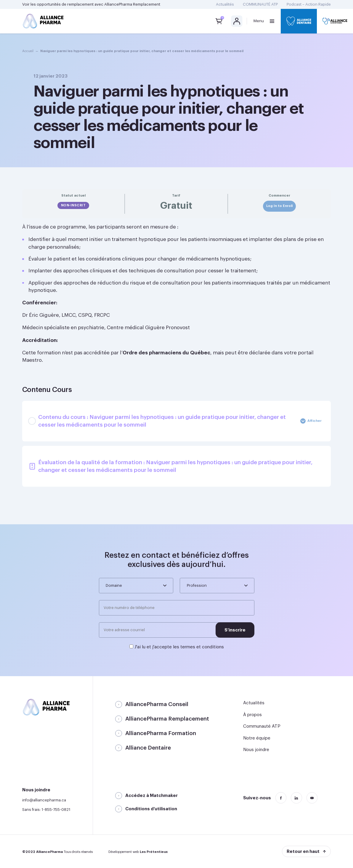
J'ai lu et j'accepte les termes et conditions (179, 647)
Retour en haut (303, 852)
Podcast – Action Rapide (309, 4)
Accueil (28, 51)
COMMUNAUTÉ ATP (260, 4)
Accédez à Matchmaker (151, 796)
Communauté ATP (262, 726)
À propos (252, 715)
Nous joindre (256, 750)
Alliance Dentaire (148, 748)
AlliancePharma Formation (161, 733)
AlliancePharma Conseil (157, 704)
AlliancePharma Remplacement (132, 4)
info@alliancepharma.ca (44, 800)
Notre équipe (257, 738)
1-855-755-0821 (56, 810)
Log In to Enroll (279, 206)
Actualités (225, 4)
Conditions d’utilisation (151, 809)
